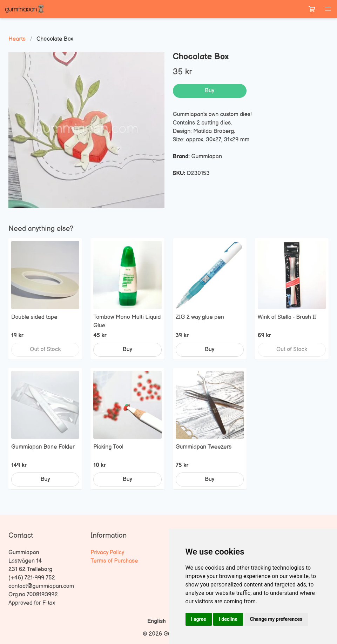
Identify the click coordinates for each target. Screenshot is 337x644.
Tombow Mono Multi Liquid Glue (127, 321)
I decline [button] (228, 619)
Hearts (17, 39)
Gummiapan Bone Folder (43, 447)
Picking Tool (108, 447)
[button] (328, 9)
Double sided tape (34, 317)
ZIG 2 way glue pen (200, 317)
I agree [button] (199, 619)
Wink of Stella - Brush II (287, 317)
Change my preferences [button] (276, 619)
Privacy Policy (107, 553)
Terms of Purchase (114, 561)
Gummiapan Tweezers (204, 447)
